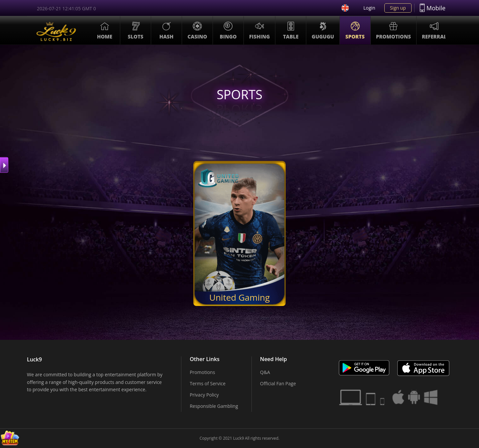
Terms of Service (208, 383)
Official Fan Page (278, 383)
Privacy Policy (204, 395)
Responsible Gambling (214, 406)
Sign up (398, 8)
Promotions (202, 372)
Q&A (265, 372)
